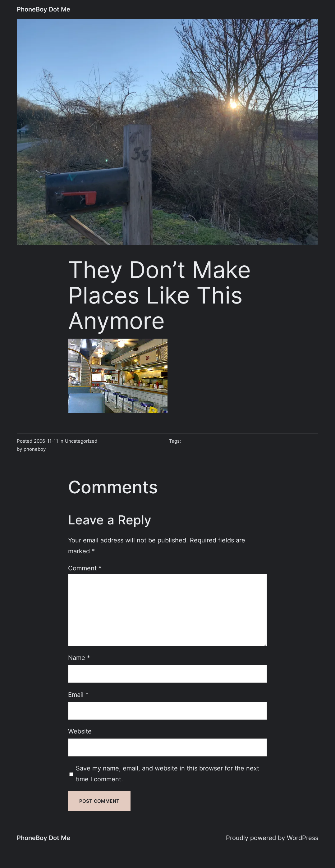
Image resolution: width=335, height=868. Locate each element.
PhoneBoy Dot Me (44, 9)
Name (79, 658)
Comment (85, 568)
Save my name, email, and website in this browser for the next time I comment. (167, 774)
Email (78, 694)
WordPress (303, 838)
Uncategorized (81, 441)
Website (80, 731)
